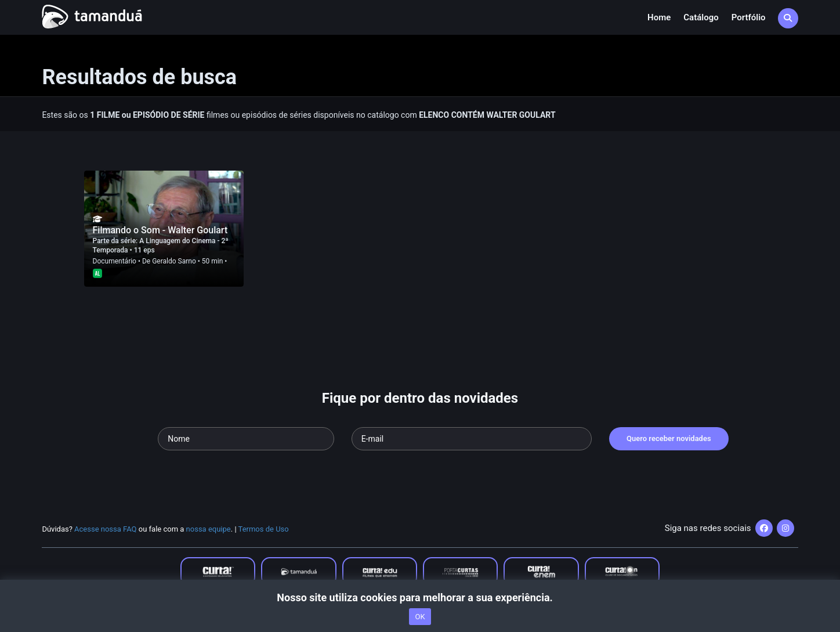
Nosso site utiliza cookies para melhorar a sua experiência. (420, 597)
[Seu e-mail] (472, 439)
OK (420, 617)
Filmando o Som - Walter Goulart (160, 230)
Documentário (115, 261)
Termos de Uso (264, 529)
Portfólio (749, 17)
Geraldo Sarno (174, 261)
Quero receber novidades (669, 438)
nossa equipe (209, 529)
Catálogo (701, 17)
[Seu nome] (246, 439)
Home (659, 17)
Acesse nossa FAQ (106, 529)
